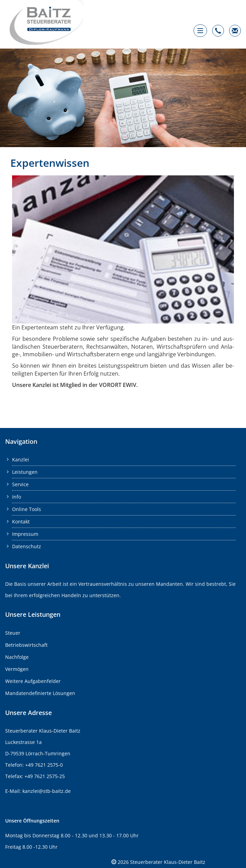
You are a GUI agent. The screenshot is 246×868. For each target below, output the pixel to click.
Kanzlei (21, 459)
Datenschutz (27, 546)
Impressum (25, 534)
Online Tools (27, 509)
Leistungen (25, 472)
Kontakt (21, 522)
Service (20, 484)
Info (17, 497)
